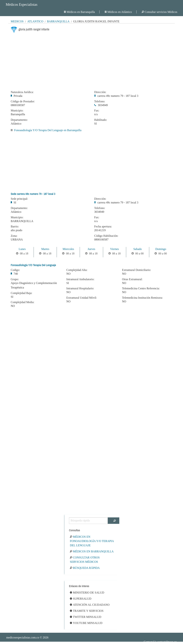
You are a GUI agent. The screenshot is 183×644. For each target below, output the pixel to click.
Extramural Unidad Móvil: (82, 298)
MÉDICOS (17, 21)
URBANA (17, 240)
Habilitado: (101, 120)
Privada (18, 96)
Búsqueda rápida (85, 568)
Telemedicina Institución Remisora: (142, 298)
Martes (45, 249)
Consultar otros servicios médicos (85, 560)
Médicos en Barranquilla (79, 12)
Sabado (138, 249)
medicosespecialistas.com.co (23, 637)
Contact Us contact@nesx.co (160, 642)
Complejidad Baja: (21, 293)
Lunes (22, 249)
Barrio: (15, 227)
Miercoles (68, 249)
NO (13, 306)
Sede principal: (19, 199)
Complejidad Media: (23, 302)
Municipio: (17, 111)
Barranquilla (58, 21)
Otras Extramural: (132, 279)
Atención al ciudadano (90, 605)
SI (95, 124)
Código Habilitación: (106, 236)
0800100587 (18, 105)
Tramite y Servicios (87, 611)
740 (16, 274)
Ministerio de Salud (87, 593)
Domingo (161, 249)
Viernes (114, 249)
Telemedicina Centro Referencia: (141, 288)
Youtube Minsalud (86, 623)
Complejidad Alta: (77, 270)
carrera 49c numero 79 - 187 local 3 (118, 96)
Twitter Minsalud (86, 617)
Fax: (97, 111)
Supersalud (81, 599)
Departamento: (19, 120)
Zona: (14, 236)
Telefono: (100, 101)
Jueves (91, 249)
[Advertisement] (91, 60)
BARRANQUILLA (22, 221)
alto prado (16, 230)
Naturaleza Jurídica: (22, 92)
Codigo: (15, 270)
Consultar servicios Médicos (159, 12)
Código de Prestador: (23, 101)
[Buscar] (114, 521)
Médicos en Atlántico (118, 12)
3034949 (103, 105)
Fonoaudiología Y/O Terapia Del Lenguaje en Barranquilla (48, 130)
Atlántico (35, 21)
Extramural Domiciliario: (137, 270)
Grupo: (15, 279)
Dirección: (100, 92)
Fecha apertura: (103, 227)
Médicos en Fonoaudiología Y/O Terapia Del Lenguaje (92, 541)
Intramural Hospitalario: (80, 288)
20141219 (100, 230)
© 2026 (27, 637)
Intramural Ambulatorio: (80, 279)
